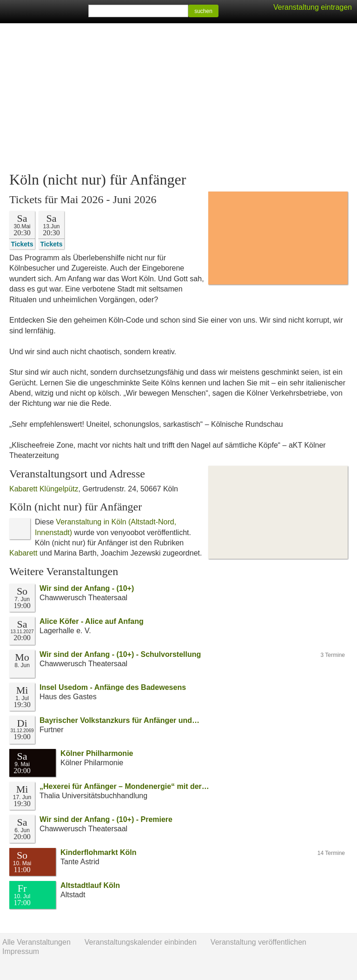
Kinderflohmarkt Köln (99, 852)
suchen (203, 11)
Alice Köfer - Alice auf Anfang (92, 621)
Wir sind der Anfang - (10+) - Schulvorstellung (120, 654)
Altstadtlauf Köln (90, 885)
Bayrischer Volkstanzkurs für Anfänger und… (119, 720)
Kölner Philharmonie (97, 753)
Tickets (22, 244)
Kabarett (23, 553)
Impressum (21, 951)
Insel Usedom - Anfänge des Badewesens (113, 687)
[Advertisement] (178, 98)
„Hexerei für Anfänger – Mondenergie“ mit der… (124, 786)
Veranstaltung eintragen (313, 7)
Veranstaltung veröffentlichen (258, 942)
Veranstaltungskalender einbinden (141, 942)
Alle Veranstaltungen (36, 942)
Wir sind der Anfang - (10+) (87, 588)
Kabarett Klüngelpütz (44, 489)
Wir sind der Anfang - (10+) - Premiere (106, 819)
